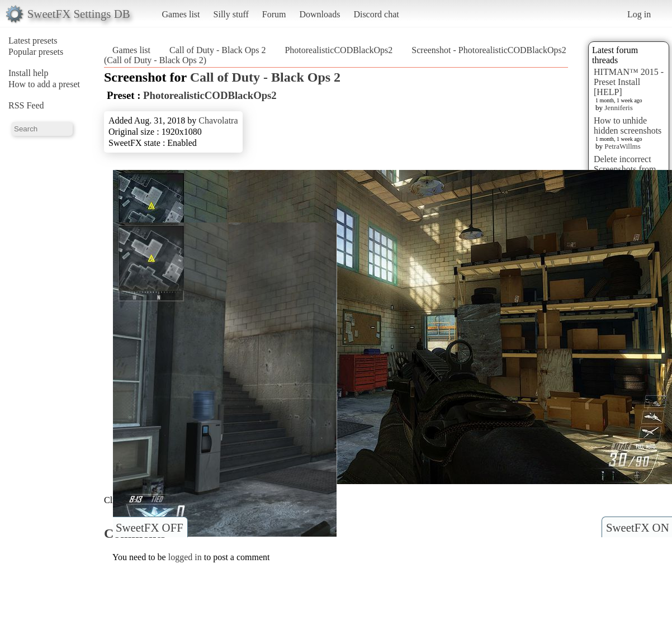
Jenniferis (619, 108)
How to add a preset (44, 84)
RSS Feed (26, 105)
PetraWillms (622, 146)
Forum (274, 14)
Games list (181, 14)
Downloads (320, 14)
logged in (185, 557)
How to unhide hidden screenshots (628, 126)
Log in (639, 14)
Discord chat (376, 14)
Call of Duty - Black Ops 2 (217, 50)
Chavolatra (218, 120)
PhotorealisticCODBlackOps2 (339, 50)
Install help (29, 73)
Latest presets (33, 41)
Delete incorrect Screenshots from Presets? (625, 169)
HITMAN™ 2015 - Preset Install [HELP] (629, 82)
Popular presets (36, 52)
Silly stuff (231, 14)
